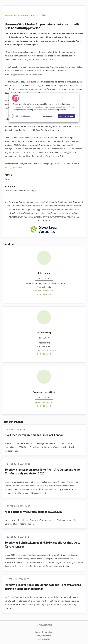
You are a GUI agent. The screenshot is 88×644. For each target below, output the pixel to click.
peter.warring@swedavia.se (44, 350)
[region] (44, 107)
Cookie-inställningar (21, 116)
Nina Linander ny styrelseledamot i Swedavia (33, 512)
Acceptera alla (67, 116)
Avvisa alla (48, 116)
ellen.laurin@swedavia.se (44, 291)
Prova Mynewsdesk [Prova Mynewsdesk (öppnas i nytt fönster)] (44, 632)
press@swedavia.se (13, 167)
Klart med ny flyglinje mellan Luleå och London (34, 435)
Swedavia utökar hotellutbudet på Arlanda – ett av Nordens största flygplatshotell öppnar (43, 587)
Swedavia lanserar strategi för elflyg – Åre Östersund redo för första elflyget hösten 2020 (42, 471)
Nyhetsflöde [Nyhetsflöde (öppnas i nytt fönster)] (44, 639)
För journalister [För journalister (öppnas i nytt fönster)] (44, 636)
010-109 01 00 (44, 294)
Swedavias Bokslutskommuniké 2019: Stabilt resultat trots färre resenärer (42, 544)
